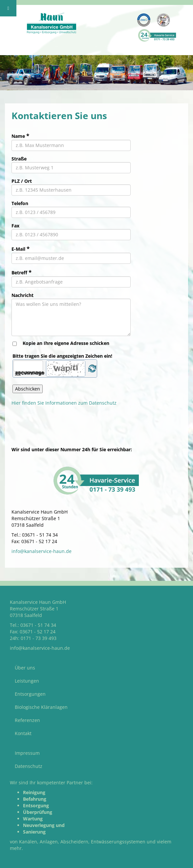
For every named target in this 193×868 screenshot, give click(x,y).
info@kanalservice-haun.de (42, 551)
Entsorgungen (30, 694)
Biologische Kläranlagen (41, 707)
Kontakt (23, 733)
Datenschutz (29, 766)
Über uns (25, 668)
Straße (19, 159)
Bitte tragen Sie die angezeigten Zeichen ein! (62, 356)
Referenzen (27, 720)
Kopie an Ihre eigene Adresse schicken (66, 343)
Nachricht (22, 295)
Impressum (27, 753)
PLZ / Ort (22, 181)
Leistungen (27, 681)
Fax (15, 226)
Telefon (20, 203)
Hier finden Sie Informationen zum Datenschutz (64, 403)
